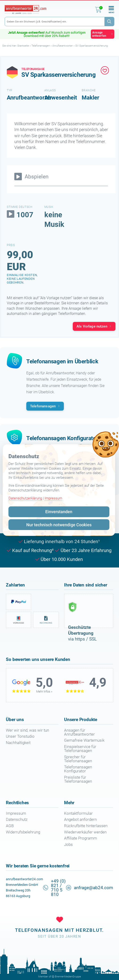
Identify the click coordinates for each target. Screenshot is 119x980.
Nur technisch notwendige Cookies (59, 525)
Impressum (53, 498)
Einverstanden (59, 512)
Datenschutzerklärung (25, 498)
